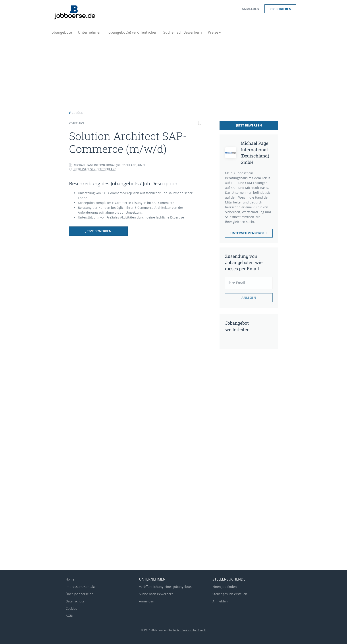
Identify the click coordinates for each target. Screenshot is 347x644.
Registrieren (280, 9)
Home (70, 579)
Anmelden (250, 9)
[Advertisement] (173, 72)
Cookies (71, 609)
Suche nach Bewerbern (156, 594)
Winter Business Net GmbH (189, 630)
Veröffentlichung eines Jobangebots (165, 587)
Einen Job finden (225, 587)
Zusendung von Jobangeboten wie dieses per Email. (244, 262)
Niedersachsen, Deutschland (95, 169)
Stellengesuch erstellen (230, 594)
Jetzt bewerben (98, 231)
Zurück (77, 113)
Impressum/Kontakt (80, 587)
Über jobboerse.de (80, 594)
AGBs (70, 616)
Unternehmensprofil (249, 233)
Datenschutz (75, 601)
